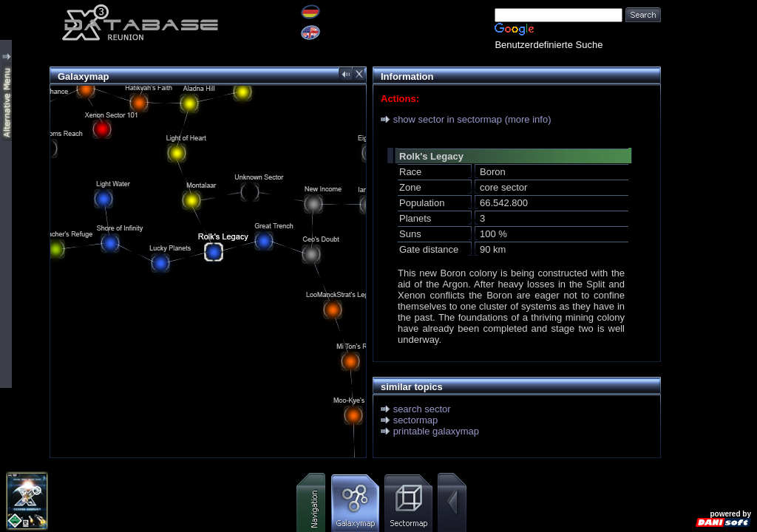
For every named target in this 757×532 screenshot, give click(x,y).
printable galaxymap (436, 431)
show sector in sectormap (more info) (472, 119)
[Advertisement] (709, 222)
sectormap (416, 420)
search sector (422, 409)
